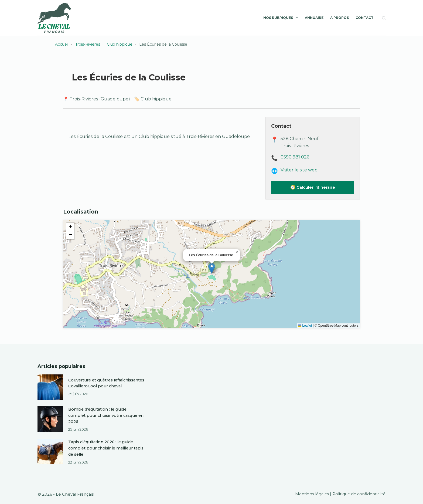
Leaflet (305, 326)
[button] (212, 268)
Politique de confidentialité (358, 494)
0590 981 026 (295, 157)
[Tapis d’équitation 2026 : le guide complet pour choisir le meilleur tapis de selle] (50, 452)
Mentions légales (310, 494)
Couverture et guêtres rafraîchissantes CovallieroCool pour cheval (106, 383)
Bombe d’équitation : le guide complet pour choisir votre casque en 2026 (105, 416)
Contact (364, 18)
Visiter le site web (299, 170)
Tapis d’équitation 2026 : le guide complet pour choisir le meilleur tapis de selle (103, 448)
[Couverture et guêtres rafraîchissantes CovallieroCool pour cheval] (50, 387)
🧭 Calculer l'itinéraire (313, 187)
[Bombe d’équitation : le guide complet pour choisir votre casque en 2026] (50, 420)
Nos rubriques (282, 18)
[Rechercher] (384, 18)
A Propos (340, 18)
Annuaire (314, 18)
